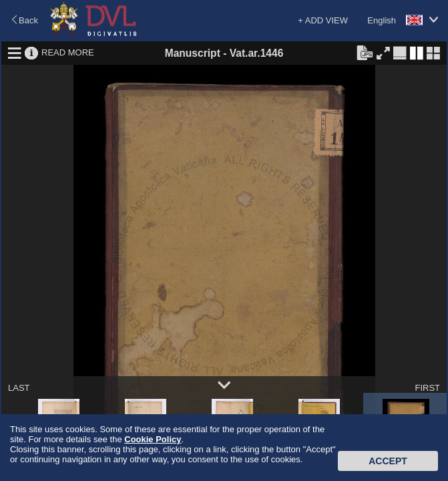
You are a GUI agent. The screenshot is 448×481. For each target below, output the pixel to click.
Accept (388, 461)
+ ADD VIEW (323, 20)
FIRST (427, 388)
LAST (19, 388)
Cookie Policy (153, 439)
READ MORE (68, 52)
